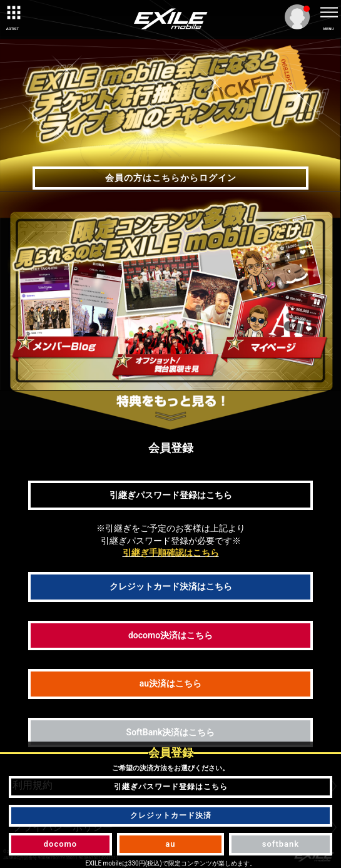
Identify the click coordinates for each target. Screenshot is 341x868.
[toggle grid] (13, 13)
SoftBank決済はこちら (171, 732)
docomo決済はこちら (170, 635)
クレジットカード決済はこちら (171, 586)
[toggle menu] (328, 13)
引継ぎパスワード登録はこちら (171, 495)
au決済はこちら (170, 683)
